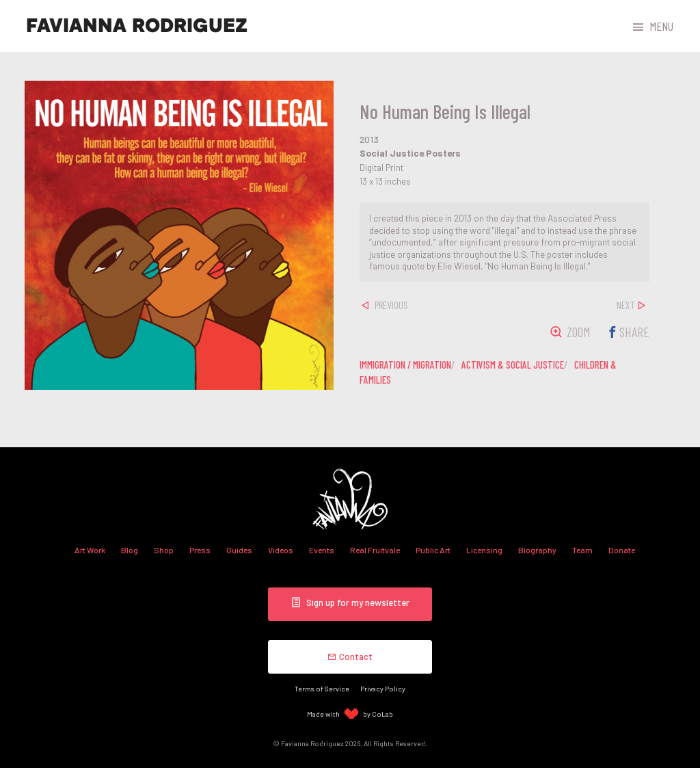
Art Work (90, 550)
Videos (281, 550)
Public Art (433, 550)
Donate (622, 550)
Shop (164, 550)
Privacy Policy (383, 688)
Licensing (484, 550)
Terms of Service (322, 688)
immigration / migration (405, 365)
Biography (537, 550)
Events (322, 550)
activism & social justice (513, 365)
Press (200, 550)
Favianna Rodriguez (137, 26)
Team (582, 550)
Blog (130, 550)
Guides (239, 550)
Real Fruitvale (375, 550)
